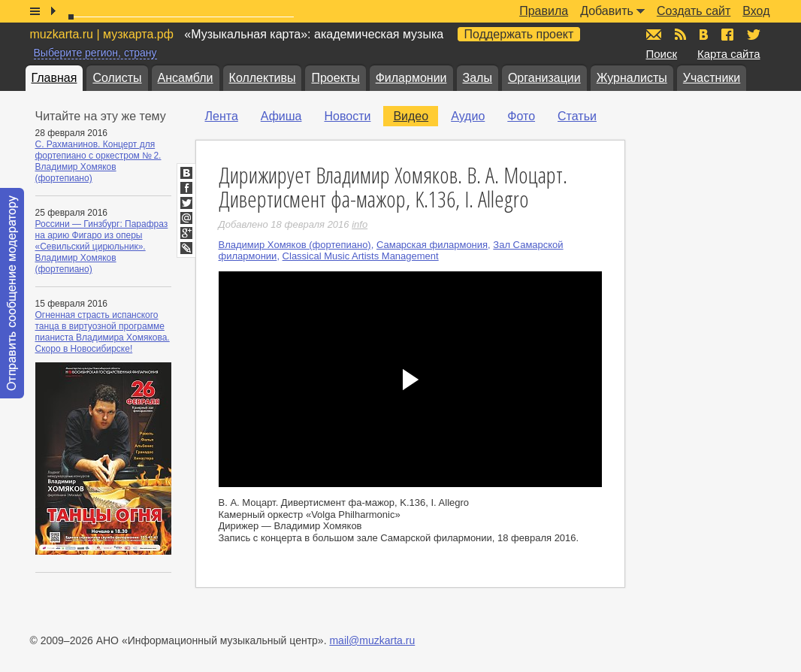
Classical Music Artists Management (361, 256)
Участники (712, 78)
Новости (347, 116)
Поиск (662, 54)
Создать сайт (694, 11)
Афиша (281, 116)
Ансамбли (186, 78)
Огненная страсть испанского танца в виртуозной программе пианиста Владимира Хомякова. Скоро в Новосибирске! (103, 332)
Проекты (335, 78)
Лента (222, 116)
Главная (54, 78)
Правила (544, 11)
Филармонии (411, 78)
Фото (521, 116)
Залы (478, 78)
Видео (411, 116)
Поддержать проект (519, 34)
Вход (756, 11)
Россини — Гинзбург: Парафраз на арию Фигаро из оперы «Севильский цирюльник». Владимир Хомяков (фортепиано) (102, 247)
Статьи (577, 116)
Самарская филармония (432, 245)
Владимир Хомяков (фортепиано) (295, 245)
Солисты (117, 78)
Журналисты (632, 78)
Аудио (468, 116)
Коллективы (263, 78)
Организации (544, 78)
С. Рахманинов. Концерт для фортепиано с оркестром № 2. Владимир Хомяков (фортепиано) (98, 161)
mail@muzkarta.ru (372, 640)
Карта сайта (729, 54)
